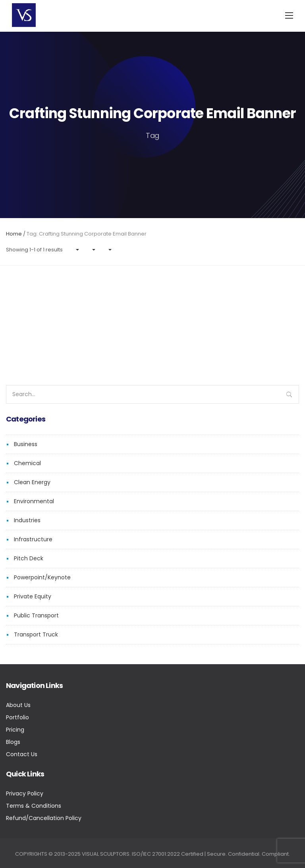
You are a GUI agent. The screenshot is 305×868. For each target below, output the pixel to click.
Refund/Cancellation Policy (44, 818)
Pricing (15, 730)
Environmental (34, 501)
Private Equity (33, 596)
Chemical (27, 463)
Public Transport (36, 615)
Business (26, 444)
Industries (27, 520)
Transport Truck (36, 634)
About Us (18, 705)
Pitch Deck (29, 558)
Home (14, 234)
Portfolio (17, 717)
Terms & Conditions (34, 806)
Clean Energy (32, 482)
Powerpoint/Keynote (42, 577)
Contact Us (22, 754)
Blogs (13, 742)
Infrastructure (33, 539)
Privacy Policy (25, 793)
